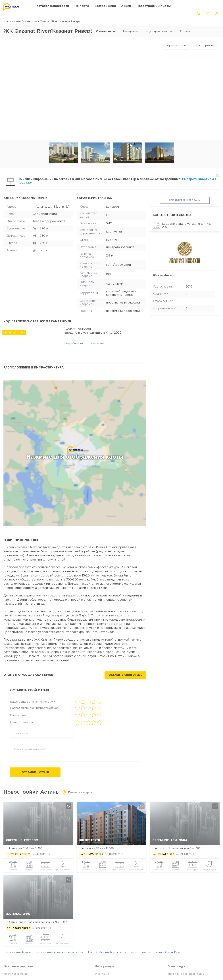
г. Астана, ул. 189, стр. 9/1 (51, 207)
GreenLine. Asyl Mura (170, 840)
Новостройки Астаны (17, 22)
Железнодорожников (49, 221)
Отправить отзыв (35, 772)
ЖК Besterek (90, 840)
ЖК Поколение (18, 914)
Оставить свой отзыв (126, 675)
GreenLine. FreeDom (22, 840)
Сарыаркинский (45, 214)
